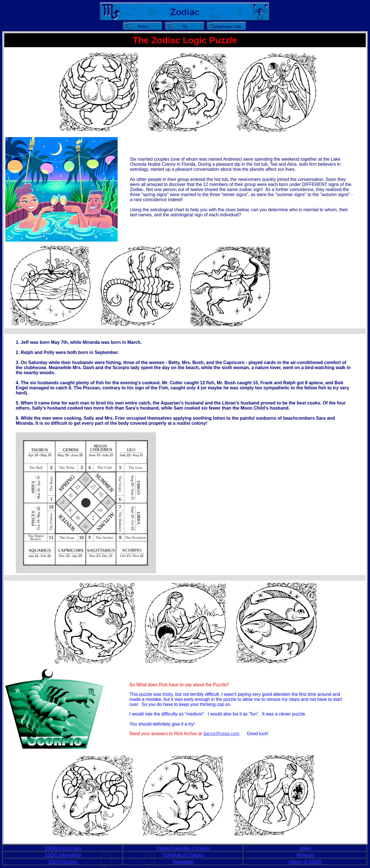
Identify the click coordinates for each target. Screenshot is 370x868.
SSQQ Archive (63, 862)
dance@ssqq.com (221, 734)
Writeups (305, 855)
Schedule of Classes (183, 855)
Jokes (305, 848)
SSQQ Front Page (63, 848)
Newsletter (183, 862)
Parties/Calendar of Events (183, 848)
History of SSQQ (305, 862)
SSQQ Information (63, 855)
